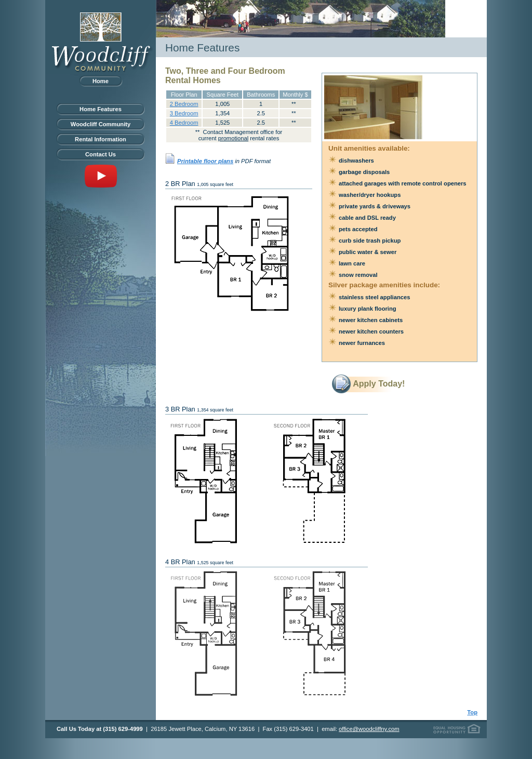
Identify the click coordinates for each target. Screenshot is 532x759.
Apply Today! (379, 384)
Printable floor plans (205, 161)
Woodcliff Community (101, 124)
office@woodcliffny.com (369, 729)
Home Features (101, 109)
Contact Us (101, 154)
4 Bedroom (184, 123)
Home (101, 81)
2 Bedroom (184, 104)
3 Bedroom (184, 113)
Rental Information (101, 139)
